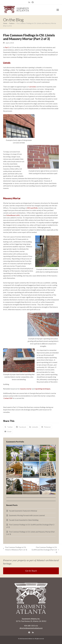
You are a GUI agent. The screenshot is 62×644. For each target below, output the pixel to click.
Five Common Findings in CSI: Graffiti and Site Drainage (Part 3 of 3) (45, 550)
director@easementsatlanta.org (31, 628)
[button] (58, 10)
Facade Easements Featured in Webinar (23, 511)
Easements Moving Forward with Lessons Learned (27, 515)
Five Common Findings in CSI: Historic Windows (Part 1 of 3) (15, 549)
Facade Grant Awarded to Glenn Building (24, 520)
